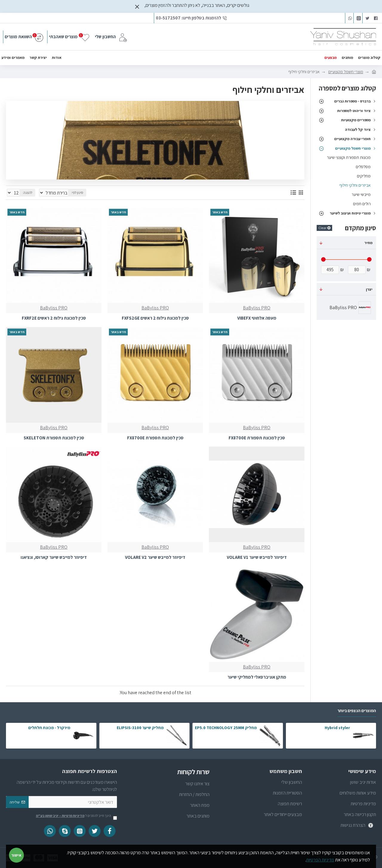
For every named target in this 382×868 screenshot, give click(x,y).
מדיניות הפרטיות (320, 860)
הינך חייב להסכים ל (76, 816)
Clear (322, 228)
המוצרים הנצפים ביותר (357, 711)
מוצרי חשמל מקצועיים (346, 72)
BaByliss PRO (257, 308)
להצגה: (26, 193)
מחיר (368, 243)
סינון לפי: (80, 193)
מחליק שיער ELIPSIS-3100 (140, 728)
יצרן (369, 289)
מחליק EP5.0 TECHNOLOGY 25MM (226, 728)
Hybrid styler (337, 728)
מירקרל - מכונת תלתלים (49, 728)
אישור (16, 855)
